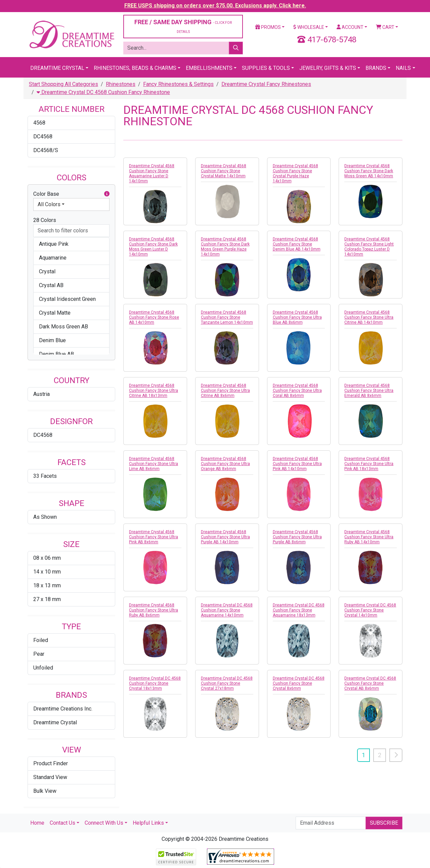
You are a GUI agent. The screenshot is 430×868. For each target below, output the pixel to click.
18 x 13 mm (47, 585)
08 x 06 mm (47, 558)
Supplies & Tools (266, 68)
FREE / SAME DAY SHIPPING (183, 26)
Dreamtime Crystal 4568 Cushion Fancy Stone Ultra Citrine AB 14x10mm (369, 317)
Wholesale (309, 27)
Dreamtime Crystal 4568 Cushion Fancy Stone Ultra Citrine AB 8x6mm (225, 391)
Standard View (50, 777)
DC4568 (43, 136)
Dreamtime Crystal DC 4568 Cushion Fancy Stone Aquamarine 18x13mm (299, 610)
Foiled (41, 640)
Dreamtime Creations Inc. (63, 709)
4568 (39, 123)
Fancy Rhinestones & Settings (178, 84)
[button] (107, 194)
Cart (385, 27)
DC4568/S (46, 150)
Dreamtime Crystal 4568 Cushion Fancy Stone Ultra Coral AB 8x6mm (297, 391)
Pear (39, 654)
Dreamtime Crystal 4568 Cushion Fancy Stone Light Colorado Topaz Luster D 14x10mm (369, 247)
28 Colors (45, 220)
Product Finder (51, 763)
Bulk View (45, 791)
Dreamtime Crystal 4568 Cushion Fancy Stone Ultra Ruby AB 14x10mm (369, 537)
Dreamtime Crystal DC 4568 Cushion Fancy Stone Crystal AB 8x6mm (370, 683)
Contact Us (62, 823)
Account (350, 27)
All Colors (49, 204)
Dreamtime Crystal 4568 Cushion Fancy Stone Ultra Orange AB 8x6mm (225, 464)
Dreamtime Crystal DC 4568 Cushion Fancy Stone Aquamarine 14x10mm (227, 610)
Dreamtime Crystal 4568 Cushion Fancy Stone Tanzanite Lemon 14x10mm (227, 317)
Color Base (71, 194)
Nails (403, 68)
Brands (376, 68)
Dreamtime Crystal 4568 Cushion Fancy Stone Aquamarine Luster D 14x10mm (152, 173)
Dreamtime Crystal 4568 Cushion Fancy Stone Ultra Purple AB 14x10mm (225, 537)
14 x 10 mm (47, 572)
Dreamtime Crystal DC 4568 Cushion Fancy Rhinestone (103, 92)
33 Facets (45, 476)
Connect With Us (104, 823)
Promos (268, 27)
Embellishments (209, 68)
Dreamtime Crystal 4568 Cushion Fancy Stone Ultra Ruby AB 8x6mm (154, 610)
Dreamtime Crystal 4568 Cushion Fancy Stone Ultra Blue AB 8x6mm (297, 317)
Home (37, 823)
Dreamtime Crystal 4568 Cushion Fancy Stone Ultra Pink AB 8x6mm (154, 537)
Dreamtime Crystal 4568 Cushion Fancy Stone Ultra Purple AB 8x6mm (297, 537)
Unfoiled (43, 668)
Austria (41, 394)
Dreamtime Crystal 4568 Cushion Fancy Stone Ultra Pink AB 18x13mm (369, 464)
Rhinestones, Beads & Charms (135, 68)
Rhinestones (121, 84)
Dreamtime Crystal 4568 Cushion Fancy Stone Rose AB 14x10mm (154, 317)
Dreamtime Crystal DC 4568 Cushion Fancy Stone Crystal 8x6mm (299, 683)
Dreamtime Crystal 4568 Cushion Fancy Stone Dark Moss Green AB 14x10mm (369, 171)
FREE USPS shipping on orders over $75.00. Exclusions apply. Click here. (215, 6)
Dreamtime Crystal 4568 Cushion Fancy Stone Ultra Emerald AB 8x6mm (369, 391)
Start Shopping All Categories (63, 84)
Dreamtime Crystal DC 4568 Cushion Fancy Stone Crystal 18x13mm (155, 683)
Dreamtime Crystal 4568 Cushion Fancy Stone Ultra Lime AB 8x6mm (154, 464)
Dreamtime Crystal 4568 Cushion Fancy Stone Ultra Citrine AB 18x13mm (154, 391)
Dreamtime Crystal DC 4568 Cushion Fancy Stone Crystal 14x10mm (370, 610)
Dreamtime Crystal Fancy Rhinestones (266, 84)
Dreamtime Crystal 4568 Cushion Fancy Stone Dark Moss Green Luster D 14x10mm (153, 247)
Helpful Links (148, 823)
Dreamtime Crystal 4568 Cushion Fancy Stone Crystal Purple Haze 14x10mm (295, 173)
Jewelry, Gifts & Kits (328, 68)
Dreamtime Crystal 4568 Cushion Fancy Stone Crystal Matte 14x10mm (224, 171)
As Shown (45, 517)
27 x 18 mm (47, 599)
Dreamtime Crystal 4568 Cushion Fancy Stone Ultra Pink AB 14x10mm (297, 464)
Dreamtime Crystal (57, 68)
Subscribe (384, 823)
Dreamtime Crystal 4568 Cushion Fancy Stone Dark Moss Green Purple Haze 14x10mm (225, 247)
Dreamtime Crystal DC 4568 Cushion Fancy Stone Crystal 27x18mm (227, 683)
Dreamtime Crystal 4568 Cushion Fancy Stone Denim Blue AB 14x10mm (297, 244)
